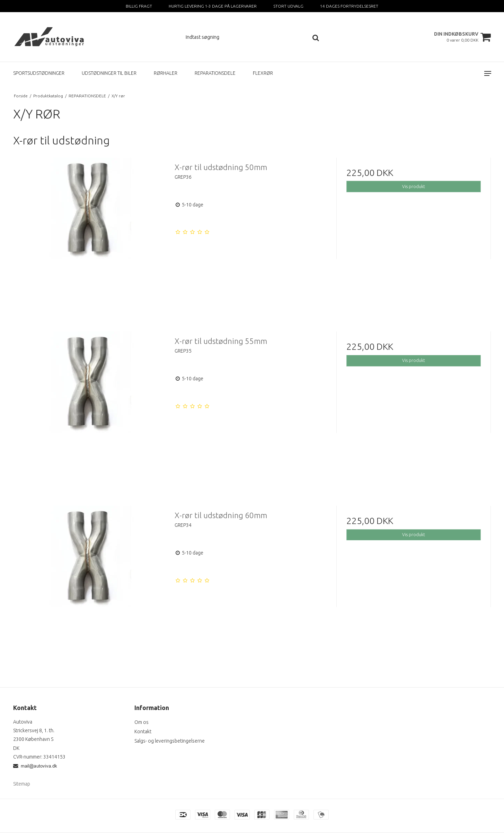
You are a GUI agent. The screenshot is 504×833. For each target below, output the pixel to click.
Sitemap (22, 784)
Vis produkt (414, 187)
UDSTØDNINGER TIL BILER (109, 73)
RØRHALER (166, 73)
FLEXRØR (263, 73)
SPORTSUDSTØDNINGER (39, 73)
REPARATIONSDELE (215, 73)
